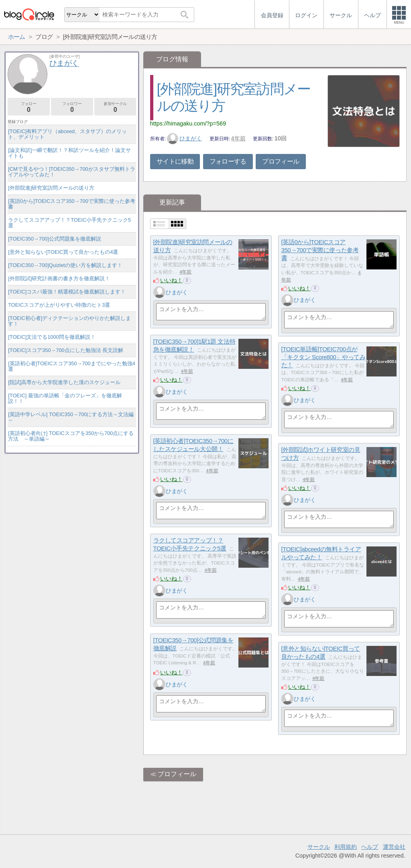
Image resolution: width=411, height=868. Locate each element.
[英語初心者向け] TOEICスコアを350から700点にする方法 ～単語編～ (71, 436)
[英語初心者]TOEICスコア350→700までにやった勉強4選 (72, 366)
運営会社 (394, 847)
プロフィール (281, 161)
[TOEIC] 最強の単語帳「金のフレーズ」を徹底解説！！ (65, 398)
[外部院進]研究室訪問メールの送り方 (51, 188)
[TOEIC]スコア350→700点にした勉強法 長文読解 (66, 350)
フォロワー (72, 107)
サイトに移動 (175, 161)
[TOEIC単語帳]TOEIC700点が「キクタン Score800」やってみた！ (324, 357)
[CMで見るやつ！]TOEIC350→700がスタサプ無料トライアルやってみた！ (71, 172)
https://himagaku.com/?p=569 (188, 123)
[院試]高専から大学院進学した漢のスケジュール (64, 382)
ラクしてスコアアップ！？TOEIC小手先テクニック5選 (69, 223)
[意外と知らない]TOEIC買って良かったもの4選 (63, 252)
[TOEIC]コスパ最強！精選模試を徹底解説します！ (67, 292)
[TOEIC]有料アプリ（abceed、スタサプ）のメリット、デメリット (67, 134)
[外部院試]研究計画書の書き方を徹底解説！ (59, 278)
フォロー (29, 107)
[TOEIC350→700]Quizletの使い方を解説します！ (65, 265)
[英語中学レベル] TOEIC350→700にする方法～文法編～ (71, 417)
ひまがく (185, 138)
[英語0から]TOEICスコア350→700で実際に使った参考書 (320, 250)
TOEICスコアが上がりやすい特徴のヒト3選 (59, 305)
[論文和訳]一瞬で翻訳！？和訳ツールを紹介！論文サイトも (69, 153)
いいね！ (171, 280)
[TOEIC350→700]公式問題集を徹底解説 (54, 239)
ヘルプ (370, 847)
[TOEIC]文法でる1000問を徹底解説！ (52, 337)
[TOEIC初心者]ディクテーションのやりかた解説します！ (69, 321)
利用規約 (346, 847)
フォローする (228, 161)
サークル (319, 847)
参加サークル (115, 107)
